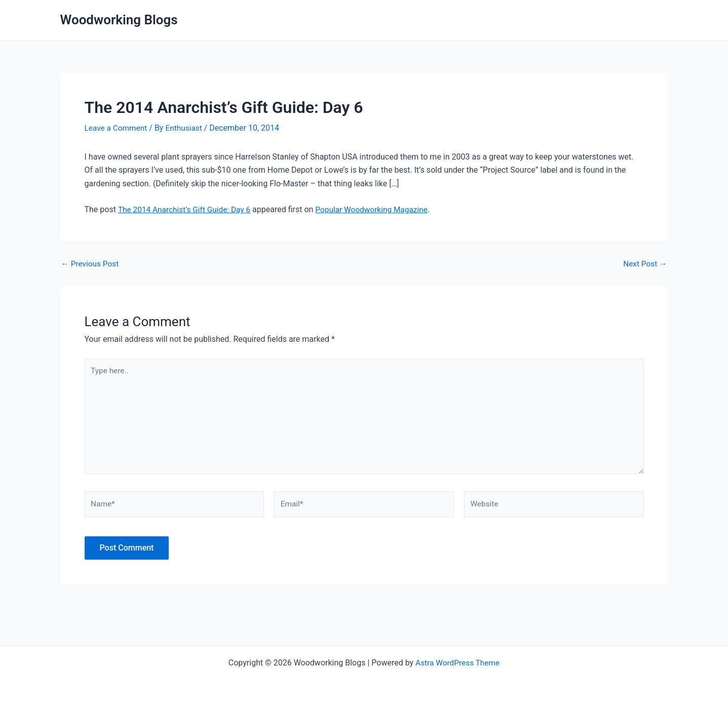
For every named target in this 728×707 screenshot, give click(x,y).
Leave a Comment (117, 128)
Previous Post (91, 264)
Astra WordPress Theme (457, 663)
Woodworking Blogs (119, 20)
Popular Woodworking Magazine (378, 209)
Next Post (644, 264)
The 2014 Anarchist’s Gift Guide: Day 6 (187, 209)
